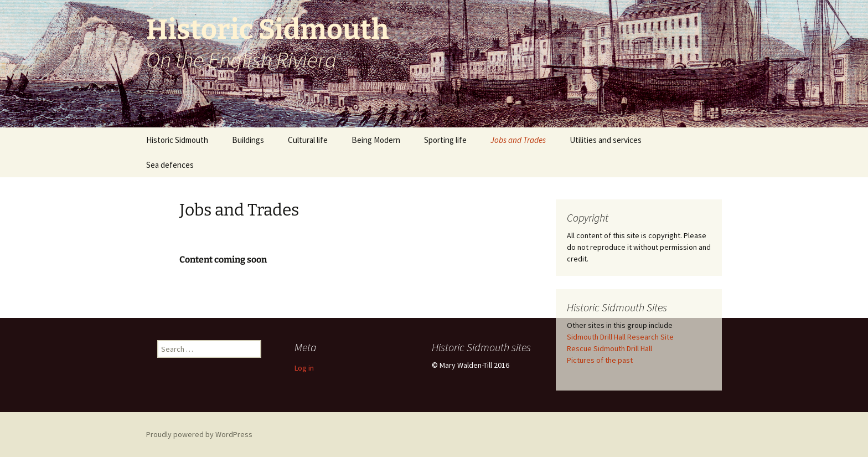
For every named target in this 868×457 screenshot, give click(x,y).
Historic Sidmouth (177, 140)
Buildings (248, 140)
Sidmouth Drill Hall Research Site (620, 337)
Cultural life (308, 140)
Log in (304, 368)
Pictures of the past (600, 360)
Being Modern (376, 140)
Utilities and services (606, 140)
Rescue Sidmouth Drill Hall (609, 348)
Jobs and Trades (518, 140)
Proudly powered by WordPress (199, 434)
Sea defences (170, 165)
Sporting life (445, 140)
